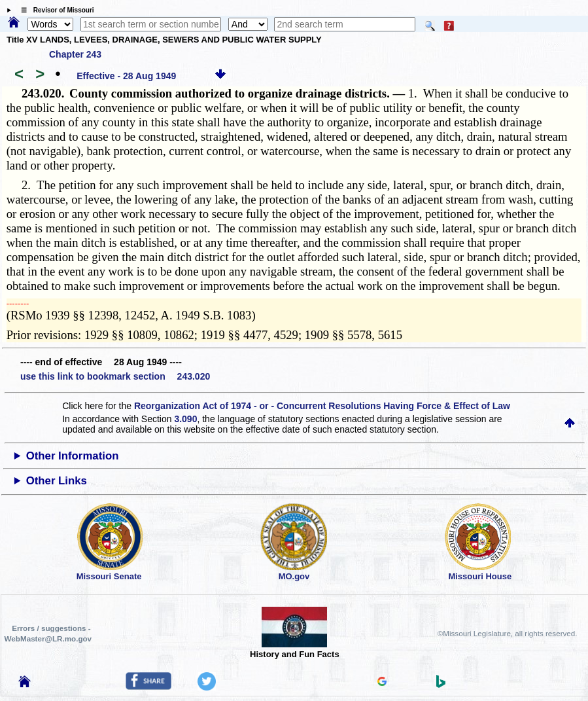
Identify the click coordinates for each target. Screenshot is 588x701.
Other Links (57, 481)
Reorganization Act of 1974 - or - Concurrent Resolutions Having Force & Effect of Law (322, 406)
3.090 (185, 419)
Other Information (73, 456)
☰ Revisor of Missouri (54, 10)
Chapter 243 (75, 54)
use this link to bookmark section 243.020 (115, 376)
